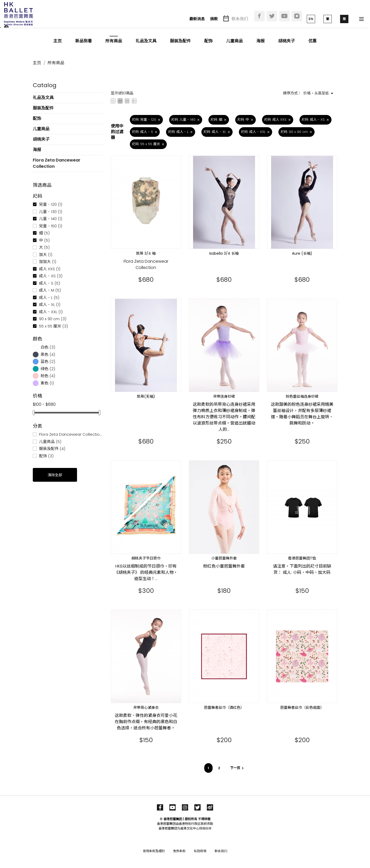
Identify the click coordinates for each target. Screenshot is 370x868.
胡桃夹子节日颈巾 (146, 558)
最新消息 (197, 19)
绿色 (48, 369)
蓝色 (48, 361)
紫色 (47, 383)
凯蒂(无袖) (146, 396)
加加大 (48, 262)
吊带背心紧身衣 (146, 708)
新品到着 (84, 41)
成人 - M (50, 290)
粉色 (48, 376)
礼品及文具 (146, 41)
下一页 (238, 768)
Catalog (45, 85)
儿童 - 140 (51, 219)
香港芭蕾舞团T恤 (302, 558)
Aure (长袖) (302, 253)
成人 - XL (50, 304)
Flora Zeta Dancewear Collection (57, 163)
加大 (46, 255)
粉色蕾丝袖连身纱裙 (302, 396)
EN (311, 19)
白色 (48, 347)
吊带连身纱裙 (224, 396)
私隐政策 (200, 851)
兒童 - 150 (51, 226)
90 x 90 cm (53, 319)
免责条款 (179, 851)
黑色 (48, 354)
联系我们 (240, 19)
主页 (58, 41)
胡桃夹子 (286, 41)
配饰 (208, 41)
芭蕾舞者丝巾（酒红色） (224, 708)
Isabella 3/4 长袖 (224, 253)
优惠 (312, 41)
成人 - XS (51, 276)
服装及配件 (180, 41)
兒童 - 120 (51, 204)
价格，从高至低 (319, 93)
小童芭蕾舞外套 (224, 558)
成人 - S (50, 283)
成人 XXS (50, 269)
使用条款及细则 (154, 851)
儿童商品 (234, 41)
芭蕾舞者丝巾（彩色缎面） (302, 708)
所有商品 (114, 41)
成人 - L (49, 297)
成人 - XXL (51, 312)
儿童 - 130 (51, 212)
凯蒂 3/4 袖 (146, 253)
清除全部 (55, 475)
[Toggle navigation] (361, 19)
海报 (260, 41)
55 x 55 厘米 (53, 326)
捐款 (214, 19)
